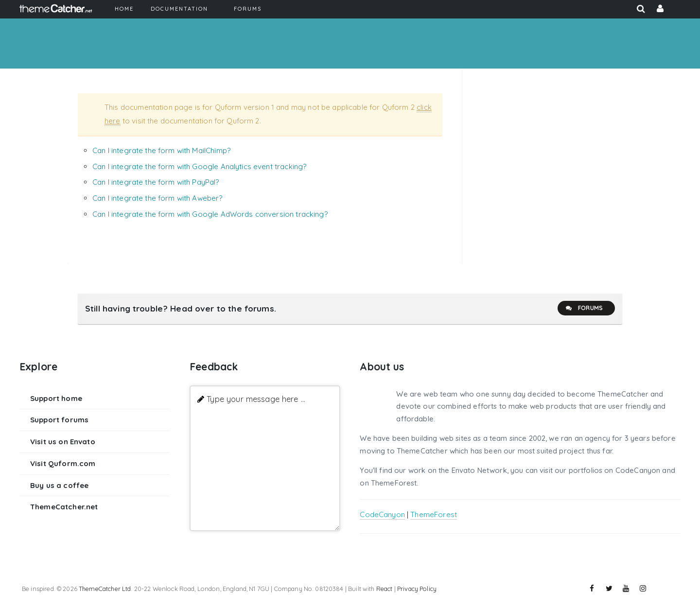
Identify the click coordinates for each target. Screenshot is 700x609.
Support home (56, 398)
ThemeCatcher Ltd (105, 589)
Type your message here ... (256, 399)
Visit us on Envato (63, 442)
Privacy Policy (417, 589)
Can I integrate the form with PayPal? (156, 182)
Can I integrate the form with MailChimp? (161, 150)
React (385, 589)
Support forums (59, 420)
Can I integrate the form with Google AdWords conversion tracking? (210, 214)
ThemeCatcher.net (64, 507)
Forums (584, 308)
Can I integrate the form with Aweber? (157, 198)
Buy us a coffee (59, 485)
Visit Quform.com (63, 463)
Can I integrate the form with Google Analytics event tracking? (199, 166)
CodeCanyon (382, 514)
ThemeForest (434, 514)
